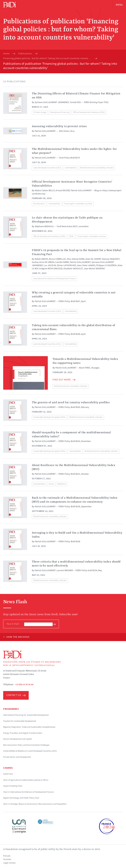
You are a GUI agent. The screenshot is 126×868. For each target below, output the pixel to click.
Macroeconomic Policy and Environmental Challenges (26, 745)
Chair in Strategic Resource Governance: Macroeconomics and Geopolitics (35, 804)
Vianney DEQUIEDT (111, 259)
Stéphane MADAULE (44, 226)
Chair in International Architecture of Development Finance (28, 792)
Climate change (40, 112)
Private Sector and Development (17, 757)
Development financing (60, 112)
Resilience (62, 484)
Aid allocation (39, 204)
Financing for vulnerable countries (78, 204)
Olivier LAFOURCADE (67, 265)
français (7, 856)
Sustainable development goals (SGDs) (49, 417)
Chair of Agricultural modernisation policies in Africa (26, 780)
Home (6, 54)
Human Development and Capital (17, 739)
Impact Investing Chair (13, 786)
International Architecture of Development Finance (54, 279)
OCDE (71, 236)
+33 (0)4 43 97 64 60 (24, 684)
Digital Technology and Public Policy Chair (21, 798)
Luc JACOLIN (50, 265)
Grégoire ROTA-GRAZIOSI (51, 269)
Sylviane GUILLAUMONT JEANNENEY (52, 102)
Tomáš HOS (75, 102)
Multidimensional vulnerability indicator (97, 168)
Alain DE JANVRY (93, 259)
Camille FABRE (62, 262)
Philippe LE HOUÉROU (106, 265)
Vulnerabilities (71, 168)
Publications (25, 54)
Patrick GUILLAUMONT (45, 131)
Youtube (7, 859)
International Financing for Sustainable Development (26, 715)
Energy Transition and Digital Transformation (23, 733)
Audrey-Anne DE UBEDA (43, 262)
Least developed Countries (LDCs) (47, 168)
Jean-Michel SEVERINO (94, 269)
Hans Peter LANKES (86, 265)
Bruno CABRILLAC (58, 259)
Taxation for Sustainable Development (20, 721)
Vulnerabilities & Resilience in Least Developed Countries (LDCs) (30, 751)
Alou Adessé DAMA (76, 259)
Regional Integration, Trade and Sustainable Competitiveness (29, 727)
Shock (51, 484)
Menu (119, 5)
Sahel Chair (8, 774)
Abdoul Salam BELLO (45, 191)
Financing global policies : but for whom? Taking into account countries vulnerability (47, 58)
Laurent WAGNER (65, 570)
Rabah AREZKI (41, 259)
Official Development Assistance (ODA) (89, 112)
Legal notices (9, 863)
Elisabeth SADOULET (73, 269)
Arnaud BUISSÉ (63, 191)
